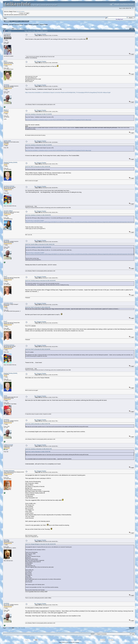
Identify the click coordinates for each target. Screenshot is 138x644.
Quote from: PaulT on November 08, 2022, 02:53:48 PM (38, 349)
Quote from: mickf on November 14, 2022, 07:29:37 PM (38, 424)
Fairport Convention (34, 25)
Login (21, 21)
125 (19, 29)
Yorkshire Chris (8, 303)
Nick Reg (6, 540)
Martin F (6, 110)
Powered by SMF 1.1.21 (62, 640)
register (23, 11)
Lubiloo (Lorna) (8, 445)
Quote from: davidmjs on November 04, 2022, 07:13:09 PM (38, 114)
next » (133, 27)
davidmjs (6, 85)
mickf (5, 396)
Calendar (16, 21)
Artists (26, 25)
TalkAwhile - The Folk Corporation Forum (13, 25)
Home (7, 21)
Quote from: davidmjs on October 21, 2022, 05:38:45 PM (38, 215)
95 (15, 29)
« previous (128, 27)
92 (9, 29)
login (18, 11)
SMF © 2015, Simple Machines (75, 640)
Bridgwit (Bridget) (9, 471)
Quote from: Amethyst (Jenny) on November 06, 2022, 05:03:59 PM (40, 281)
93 (11, 29)
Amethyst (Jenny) (9, 186)
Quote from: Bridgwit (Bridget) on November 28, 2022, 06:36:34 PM (40, 544)
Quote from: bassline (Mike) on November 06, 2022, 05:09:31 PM (40, 244)
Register (26, 21)
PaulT (5, 276)
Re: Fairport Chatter (40, 34)
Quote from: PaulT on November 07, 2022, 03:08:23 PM (38, 307)
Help (12, 21)
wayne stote (7, 141)
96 (16, 29)
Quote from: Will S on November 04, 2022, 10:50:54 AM (38, 167)
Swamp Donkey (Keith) (10, 162)
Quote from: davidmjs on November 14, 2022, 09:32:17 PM (38, 449)
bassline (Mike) (8, 211)
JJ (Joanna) (7, 34)
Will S (5, 61)
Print (132, 29)
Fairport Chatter (44, 25)
